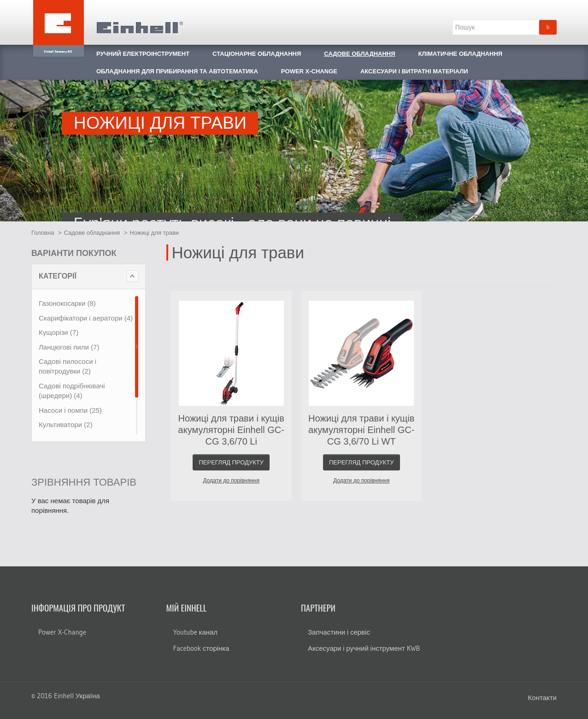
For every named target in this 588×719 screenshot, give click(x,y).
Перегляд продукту (231, 462)
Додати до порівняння (231, 481)
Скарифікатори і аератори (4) (86, 318)
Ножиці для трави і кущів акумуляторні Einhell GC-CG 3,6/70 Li (231, 430)
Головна (43, 233)
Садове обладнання (92, 233)
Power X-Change (62, 632)
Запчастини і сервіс (339, 632)
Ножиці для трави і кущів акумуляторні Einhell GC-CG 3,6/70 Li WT (361, 430)
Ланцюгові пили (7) (69, 347)
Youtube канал (196, 632)
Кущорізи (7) (59, 332)
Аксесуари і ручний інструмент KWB (364, 648)
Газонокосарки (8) (67, 303)
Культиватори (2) (66, 425)
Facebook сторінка (201, 648)
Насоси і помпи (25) (70, 410)
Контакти (542, 698)
